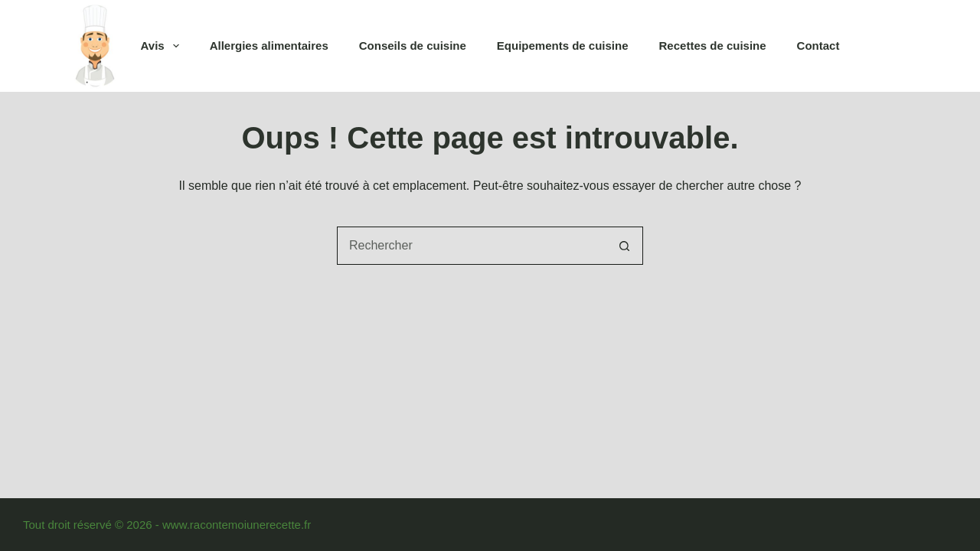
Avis (163, 46)
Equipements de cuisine (563, 46)
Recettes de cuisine (713, 46)
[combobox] (472, 246)
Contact (818, 46)
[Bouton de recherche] (624, 246)
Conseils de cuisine (413, 46)
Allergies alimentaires (269, 46)
